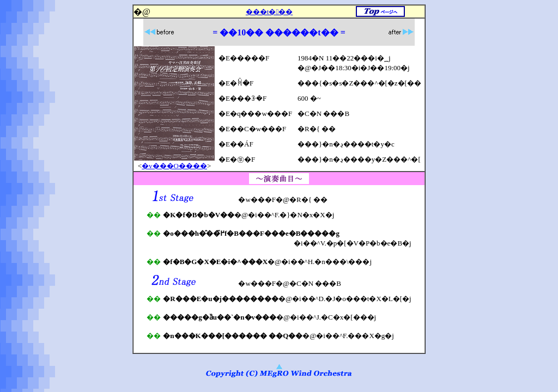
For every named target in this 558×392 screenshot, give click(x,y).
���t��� (269, 12)
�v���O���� (174, 166)
